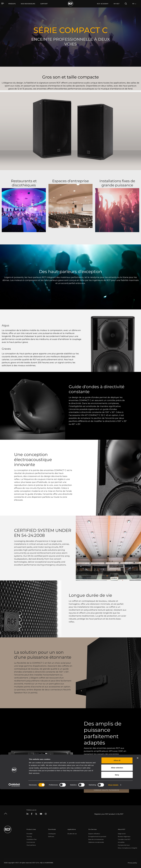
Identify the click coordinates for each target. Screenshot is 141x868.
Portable (29, 833)
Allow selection (117, 846)
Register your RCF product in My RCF (109, 814)
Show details (113, 864)
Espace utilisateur (94, 833)
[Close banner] (138, 837)
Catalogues (52, 833)
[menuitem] (28, 4)
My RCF (117, 4)
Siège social (122, 833)
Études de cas (72, 833)
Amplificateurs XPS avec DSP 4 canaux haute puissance (106, 789)
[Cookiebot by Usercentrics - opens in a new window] (14, 864)
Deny (117, 854)
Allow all (117, 839)
